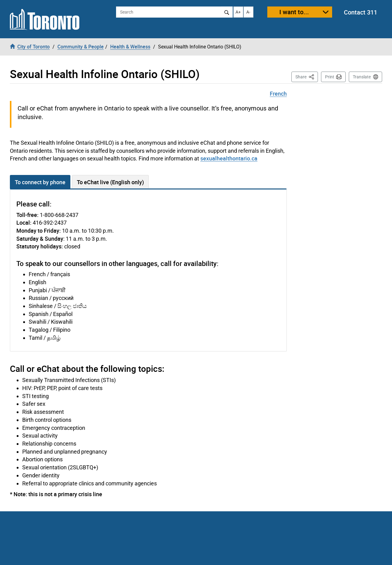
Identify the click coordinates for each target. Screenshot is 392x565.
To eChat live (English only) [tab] (110, 182)
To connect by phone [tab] (40, 182)
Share (307, 76)
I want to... (294, 12)
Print (330, 77)
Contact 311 (361, 12)
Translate (362, 77)
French (278, 93)
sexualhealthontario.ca (229, 158)
